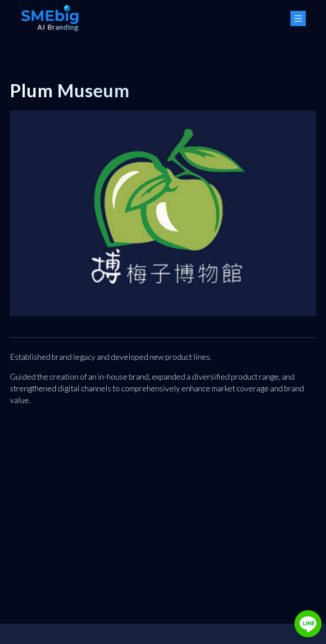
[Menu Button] (298, 18)
